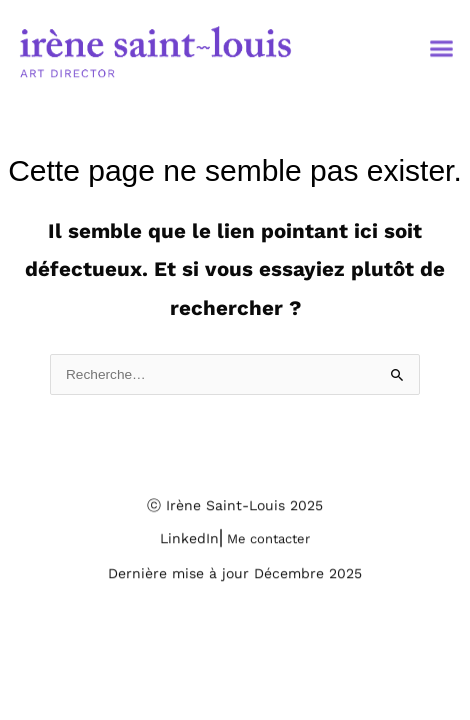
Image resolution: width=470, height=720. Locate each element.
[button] (442, 53)
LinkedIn (189, 544)
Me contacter (268, 544)
